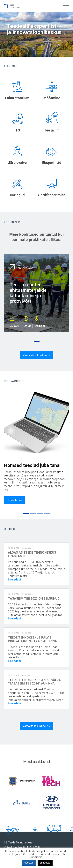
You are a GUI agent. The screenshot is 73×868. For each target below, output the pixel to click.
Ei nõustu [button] (45, 863)
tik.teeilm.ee (15, 500)
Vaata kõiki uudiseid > (36, 726)
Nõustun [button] (29, 863)
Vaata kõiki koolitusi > (37, 355)
